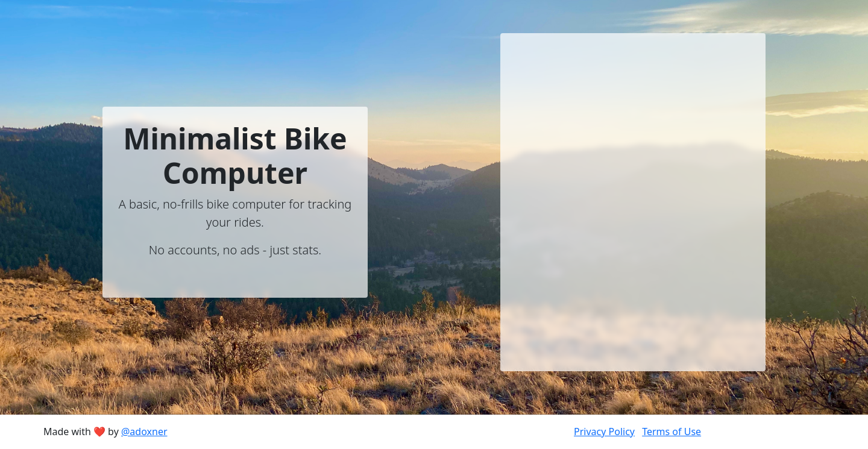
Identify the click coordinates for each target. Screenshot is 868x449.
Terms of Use (671, 432)
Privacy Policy (604, 432)
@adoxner (144, 432)
